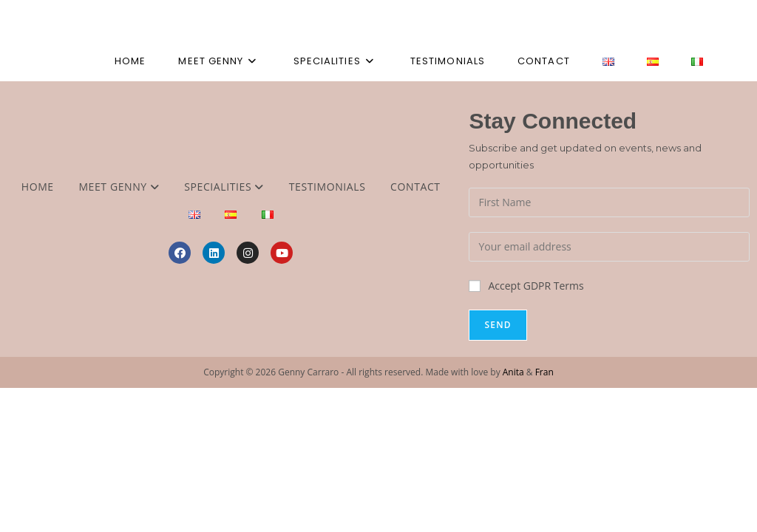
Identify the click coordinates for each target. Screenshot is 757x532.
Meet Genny (119, 187)
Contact (415, 187)
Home (38, 187)
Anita (513, 372)
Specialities (224, 187)
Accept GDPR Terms (526, 286)
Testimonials (327, 187)
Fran (544, 372)
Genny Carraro (103, 20)
